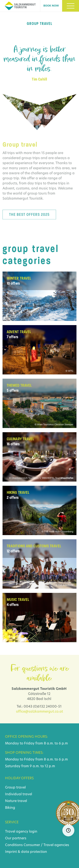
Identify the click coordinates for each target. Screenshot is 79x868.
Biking (10, 808)
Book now (51, 6)
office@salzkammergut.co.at (39, 712)
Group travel (15, 788)
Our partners (16, 838)
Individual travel (19, 794)
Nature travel (16, 801)
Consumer (32, 845)
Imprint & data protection (26, 852)
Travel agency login (21, 832)
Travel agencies (56, 845)
